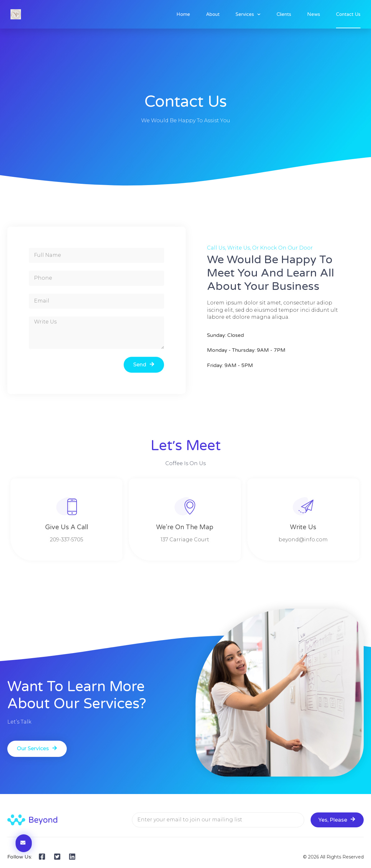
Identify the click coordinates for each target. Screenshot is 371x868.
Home (183, 14)
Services (248, 14)
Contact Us (348, 14)
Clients (284, 14)
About (213, 14)
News (314, 14)
